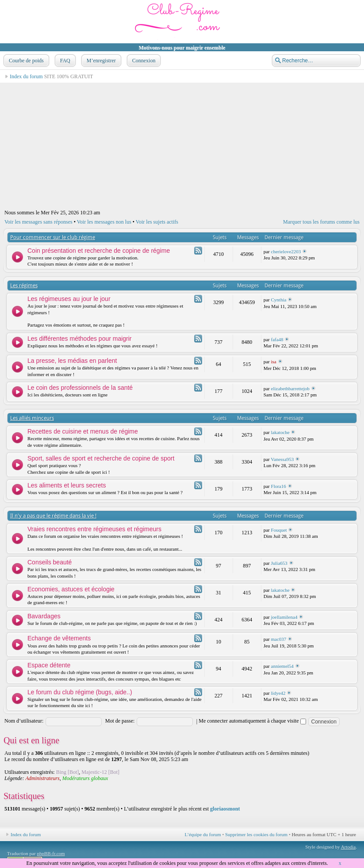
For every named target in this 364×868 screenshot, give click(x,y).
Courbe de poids (25, 61)
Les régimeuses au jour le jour (69, 299)
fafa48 (277, 339)
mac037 (279, 639)
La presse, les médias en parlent (72, 361)
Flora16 (279, 486)
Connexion (143, 61)
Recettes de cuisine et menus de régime (83, 431)
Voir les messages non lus (104, 222)
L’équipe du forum (203, 834)
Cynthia (279, 300)
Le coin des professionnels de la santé (80, 388)
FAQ (64, 61)
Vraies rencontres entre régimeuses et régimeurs (94, 529)
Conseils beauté (50, 562)
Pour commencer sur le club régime (53, 237)
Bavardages (44, 616)
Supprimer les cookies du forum (256, 834)
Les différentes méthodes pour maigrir (80, 339)
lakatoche (280, 432)
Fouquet (279, 530)
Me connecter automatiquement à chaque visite (252, 721)
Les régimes (24, 286)
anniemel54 (282, 666)
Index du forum (26, 76)
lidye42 (278, 693)
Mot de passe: (120, 721)
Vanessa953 (282, 459)
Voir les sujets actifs (157, 222)
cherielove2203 (286, 251)
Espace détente (49, 665)
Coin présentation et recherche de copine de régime (99, 251)
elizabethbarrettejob (290, 388)
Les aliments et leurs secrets (67, 485)
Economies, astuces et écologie (71, 589)
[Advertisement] (182, 145)
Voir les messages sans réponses (38, 222)
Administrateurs (42, 778)
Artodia (349, 847)
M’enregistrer (100, 61)
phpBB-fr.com (51, 853)
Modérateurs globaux (85, 778)
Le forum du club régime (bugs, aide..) (80, 692)
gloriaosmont (225, 809)
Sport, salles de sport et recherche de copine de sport (101, 458)
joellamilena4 (284, 617)
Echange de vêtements (59, 638)
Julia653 (279, 563)
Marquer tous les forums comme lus (321, 222)
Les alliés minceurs (32, 418)
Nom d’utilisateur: (24, 721)
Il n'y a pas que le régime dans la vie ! (53, 516)
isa (274, 362)
